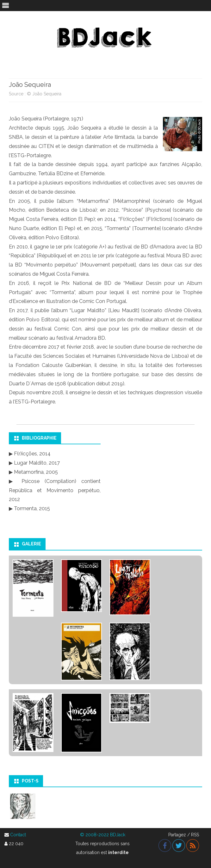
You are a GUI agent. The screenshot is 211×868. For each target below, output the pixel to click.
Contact (18, 835)
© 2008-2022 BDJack (103, 835)
